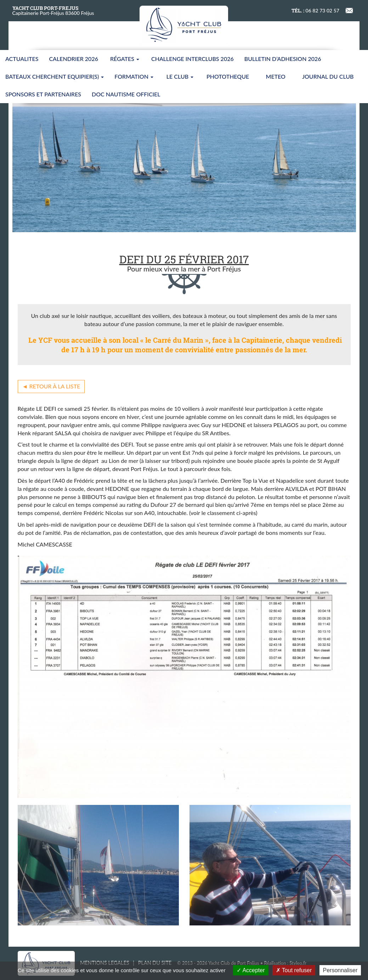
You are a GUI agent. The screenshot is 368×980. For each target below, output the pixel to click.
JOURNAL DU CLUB (328, 76)
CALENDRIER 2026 (73, 59)
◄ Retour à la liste (51, 386)
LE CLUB (180, 76)
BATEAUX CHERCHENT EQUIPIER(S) (55, 76)
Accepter (251, 970)
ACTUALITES (22, 59)
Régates (125, 59)
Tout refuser (294, 970)
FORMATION (134, 76)
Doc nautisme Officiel (126, 94)
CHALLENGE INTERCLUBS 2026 (193, 59)
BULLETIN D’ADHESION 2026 (283, 59)
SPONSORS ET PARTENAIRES (43, 94)
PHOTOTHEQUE (228, 76)
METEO (276, 76)
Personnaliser (340, 970)
